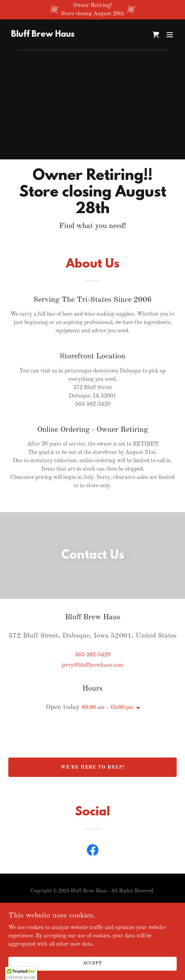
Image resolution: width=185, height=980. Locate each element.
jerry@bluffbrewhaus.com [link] (92, 665)
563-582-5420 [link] (93, 655)
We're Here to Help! (93, 767)
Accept (92, 963)
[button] (170, 35)
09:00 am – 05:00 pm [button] (108, 708)
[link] (43, 35)
